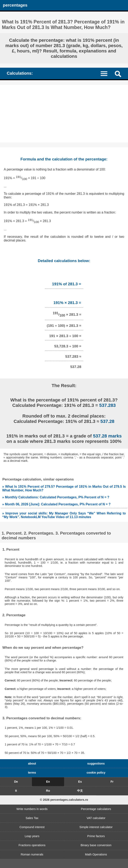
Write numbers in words (32, 809)
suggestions (96, 764)
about (32, 764)
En (48, 782)
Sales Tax (32, 818)
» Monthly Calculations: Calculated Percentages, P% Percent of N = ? (56, 497)
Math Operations (96, 854)
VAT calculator (96, 818)
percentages (15, 5)
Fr (112, 782)
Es (80, 782)
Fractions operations (32, 845)
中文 (80, 791)
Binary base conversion (96, 845)
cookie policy (96, 773)
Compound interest (32, 827)
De (16, 782)
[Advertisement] (64, 114)
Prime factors (96, 836)
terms (32, 773)
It (16, 791)
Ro (48, 791)
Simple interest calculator (96, 827)
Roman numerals (32, 854)
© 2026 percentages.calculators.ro (64, 800)
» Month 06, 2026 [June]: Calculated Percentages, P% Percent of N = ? (56, 504)
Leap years (32, 836)
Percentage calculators (96, 809)
